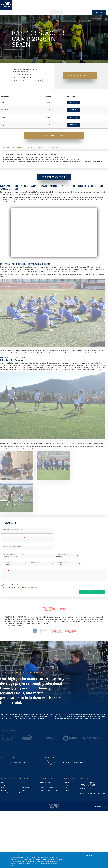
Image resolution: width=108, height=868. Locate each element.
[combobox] (5, 556)
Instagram (66, 785)
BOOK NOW (74, 102)
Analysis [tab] (31, 148)
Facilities (5, 782)
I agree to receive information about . (21, 587)
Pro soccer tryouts (72, 12)
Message (5, 571)
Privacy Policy (24, 788)
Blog (3, 785)
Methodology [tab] (19, 148)
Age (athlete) (8, 563)
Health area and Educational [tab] (48, 148)
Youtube (66, 791)
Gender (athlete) (35, 563)
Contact (99, 12)
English (105, 806)
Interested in (61, 563)
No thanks (89, 861)
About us (14, 12)
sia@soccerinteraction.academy (71, 762)
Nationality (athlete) (62, 555)
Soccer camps (57, 12)
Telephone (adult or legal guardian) (14, 555)
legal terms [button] (23, 585)
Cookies (22, 790)
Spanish (98, 806)
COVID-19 (23, 782)
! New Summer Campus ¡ (54, 136)
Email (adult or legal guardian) (12, 546)
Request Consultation (80, 76)
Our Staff (5, 793)
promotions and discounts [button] (33, 587)
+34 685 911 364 (20, 762)
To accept (89, 856)
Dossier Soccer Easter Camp (23, 81)
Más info (13, 865)
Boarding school (26, 12)
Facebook (66, 782)
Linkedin (66, 788)
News (3, 788)
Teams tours (87, 12)
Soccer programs (42, 12)
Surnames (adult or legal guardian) (14, 538)
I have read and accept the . (14, 585)
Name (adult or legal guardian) (12, 530)
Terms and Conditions (27, 793)
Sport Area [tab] (6, 148)
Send (92, 592)
